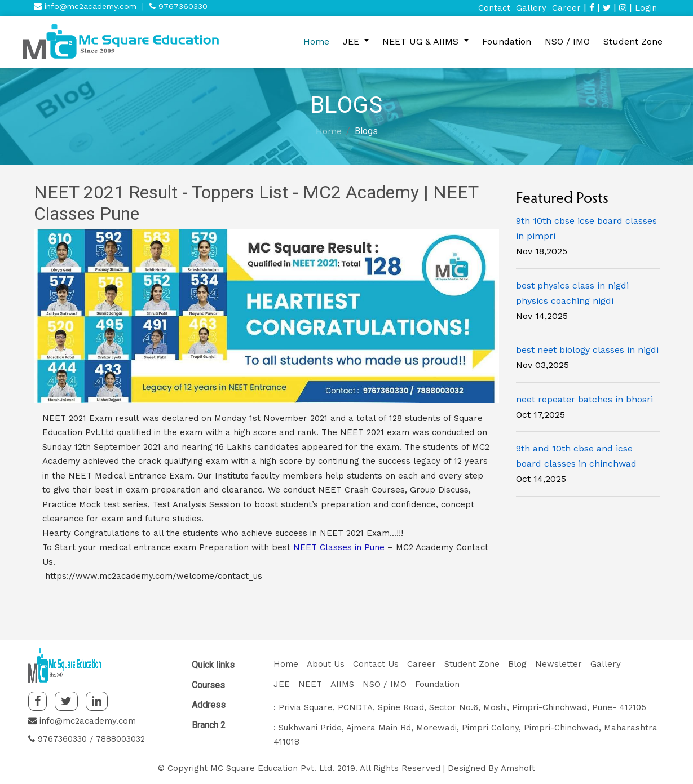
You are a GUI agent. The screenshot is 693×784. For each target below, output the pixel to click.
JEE (282, 684)
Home (316, 41)
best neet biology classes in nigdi (587, 350)
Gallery (531, 8)
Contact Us (376, 664)
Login (646, 8)
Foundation (507, 41)
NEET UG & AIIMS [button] (422, 41)
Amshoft (518, 768)
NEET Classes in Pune (339, 547)
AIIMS (342, 684)
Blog (517, 664)
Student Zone (633, 41)
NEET (310, 684)
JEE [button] (352, 41)
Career (566, 8)
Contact (494, 8)
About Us (326, 664)
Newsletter (559, 664)
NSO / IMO (567, 41)
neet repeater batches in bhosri (584, 399)
